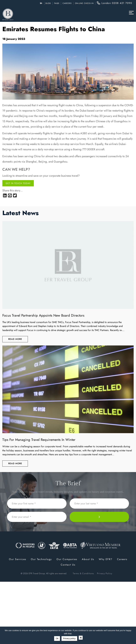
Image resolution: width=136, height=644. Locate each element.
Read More (15, 339)
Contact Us (68, 565)
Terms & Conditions (83, 573)
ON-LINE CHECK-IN (84, 3)
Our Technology (41, 559)
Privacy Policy (105, 573)
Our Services (18, 559)
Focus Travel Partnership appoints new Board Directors (43, 315)
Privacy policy (69, 638)
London (117, 3)
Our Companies (67, 559)
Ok (57, 638)
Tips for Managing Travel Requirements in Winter (39, 440)
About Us (88, 559)
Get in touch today (18, 183)
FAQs (57, 3)
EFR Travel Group (37, 573)
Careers (67, 3)
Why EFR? (106, 559)
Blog (48, 3)
